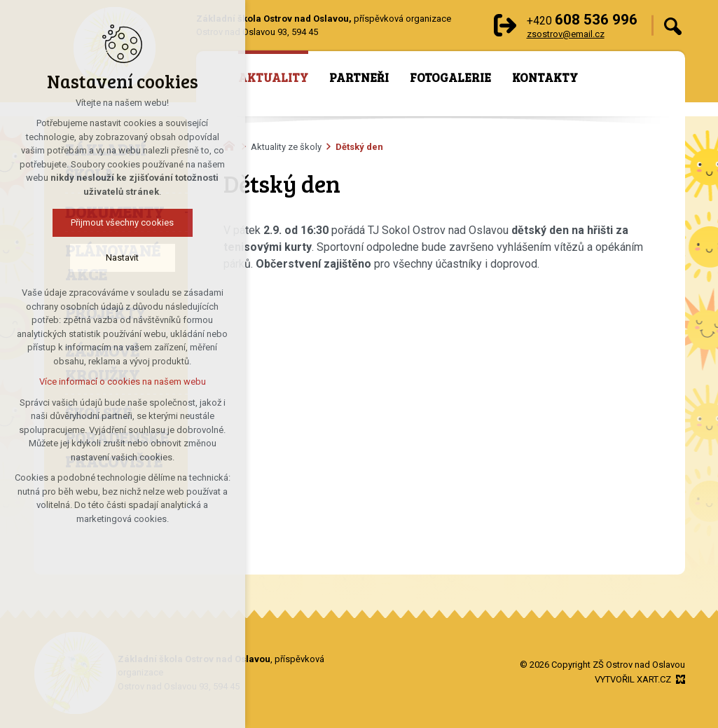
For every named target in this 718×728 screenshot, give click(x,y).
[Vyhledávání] (673, 26)
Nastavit (99, 257)
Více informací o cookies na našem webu (99, 382)
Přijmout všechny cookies (99, 222)
